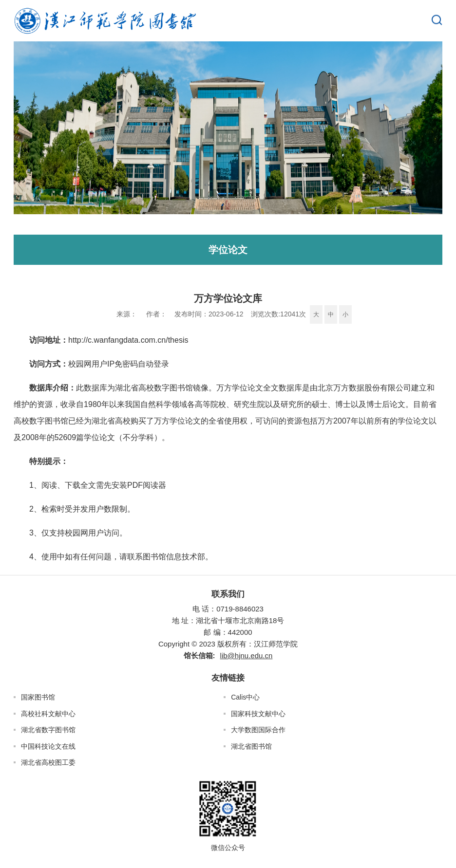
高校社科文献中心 (48, 714)
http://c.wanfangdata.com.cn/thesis (128, 340)
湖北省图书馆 (251, 746)
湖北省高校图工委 (48, 762)
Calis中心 (245, 697)
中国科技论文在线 (48, 746)
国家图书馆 (38, 697)
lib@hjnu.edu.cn (247, 656)
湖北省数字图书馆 (48, 730)
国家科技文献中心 (258, 714)
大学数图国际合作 (258, 730)
